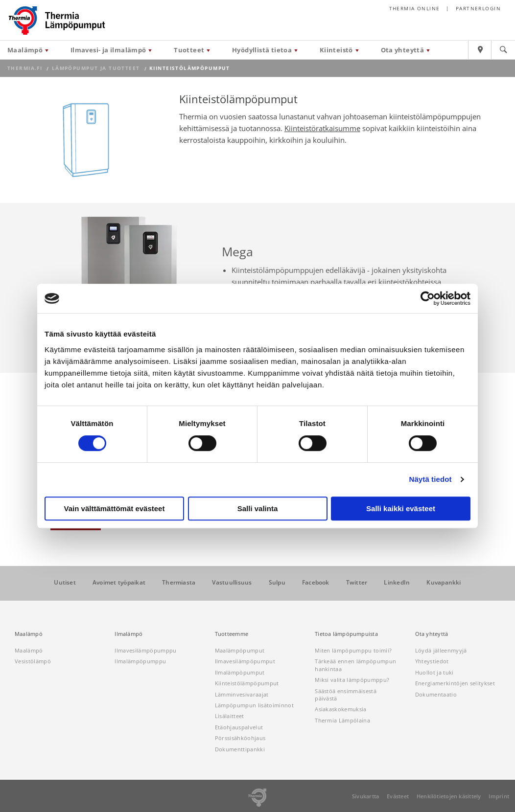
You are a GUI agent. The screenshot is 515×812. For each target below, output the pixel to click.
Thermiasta (179, 583)
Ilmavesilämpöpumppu (145, 650)
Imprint (499, 796)
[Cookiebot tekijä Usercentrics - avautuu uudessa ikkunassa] (428, 298)
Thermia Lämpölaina (342, 720)
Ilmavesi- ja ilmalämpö (108, 50)
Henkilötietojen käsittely (449, 796)
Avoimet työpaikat (119, 583)
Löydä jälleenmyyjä (441, 650)
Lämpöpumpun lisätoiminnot (254, 705)
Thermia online (415, 9)
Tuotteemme (232, 634)
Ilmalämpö (129, 634)
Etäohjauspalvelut (239, 727)
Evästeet (398, 796)
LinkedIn (397, 583)
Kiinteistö (336, 50)
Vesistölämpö (33, 661)
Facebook (316, 583)
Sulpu (277, 583)
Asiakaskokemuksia (341, 709)
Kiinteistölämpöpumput (247, 683)
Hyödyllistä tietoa (262, 50)
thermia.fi (25, 68)
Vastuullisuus (232, 583)
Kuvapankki (444, 583)
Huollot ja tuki (434, 672)
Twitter (357, 583)
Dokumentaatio (436, 694)
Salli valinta (258, 508)
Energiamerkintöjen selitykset (455, 683)
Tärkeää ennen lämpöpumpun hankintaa (355, 665)
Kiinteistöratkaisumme (322, 128)
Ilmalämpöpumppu (140, 661)
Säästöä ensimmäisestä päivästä (346, 695)
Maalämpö (25, 50)
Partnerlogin (478, 9)
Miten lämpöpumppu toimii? (353, 650)
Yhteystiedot (432, 661)
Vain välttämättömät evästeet (115, 508)
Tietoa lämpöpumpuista (346, 634)
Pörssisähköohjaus (240, 738)
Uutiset (65, 583)
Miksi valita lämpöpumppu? (352, 680)
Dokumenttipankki (240, 749)
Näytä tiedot (431, 479)
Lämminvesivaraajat (242, 694)
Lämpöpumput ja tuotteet (96, 68)
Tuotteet (189, 50)
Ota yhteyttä (403, 50)
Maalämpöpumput (240, 650)
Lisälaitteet (230, 716)
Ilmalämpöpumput (240, 672)
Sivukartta (365, 796)
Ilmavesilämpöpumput (245, 661)
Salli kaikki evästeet (401, 508)
